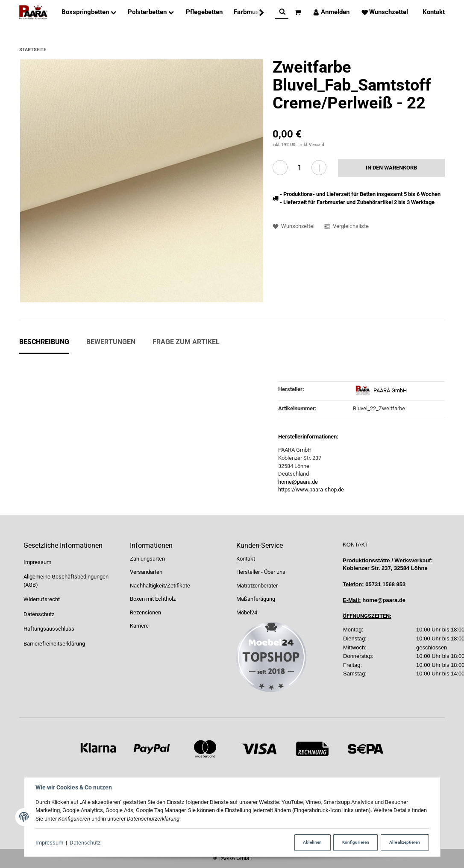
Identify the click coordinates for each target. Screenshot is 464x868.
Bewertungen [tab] (111, 342)
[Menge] (300, 168)
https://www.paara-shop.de (311, 490)
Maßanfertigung (256, 599)
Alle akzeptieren (405, 842)
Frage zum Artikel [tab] (186, 342)
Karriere (139, 626)
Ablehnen (312, 842)
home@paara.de (298, 482)
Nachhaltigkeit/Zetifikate (160, 586)
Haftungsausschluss (49, 629)
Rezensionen (145, 612)
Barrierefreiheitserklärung (54, 644)
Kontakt (246, 559)
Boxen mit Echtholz (153, 599)
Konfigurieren (356, 842)
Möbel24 (247, 612)
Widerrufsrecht (42, 599)
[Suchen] (276, 12)
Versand (317, 145)
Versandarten (146, 572)
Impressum (49, 843)
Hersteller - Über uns (261, 572)
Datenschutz (85, 843)
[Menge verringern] (280, 168)
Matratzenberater (257, 586)
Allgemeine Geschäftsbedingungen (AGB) (66, 581)
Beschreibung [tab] (44, 342)
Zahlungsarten (147, 559)
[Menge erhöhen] (319, 168)
